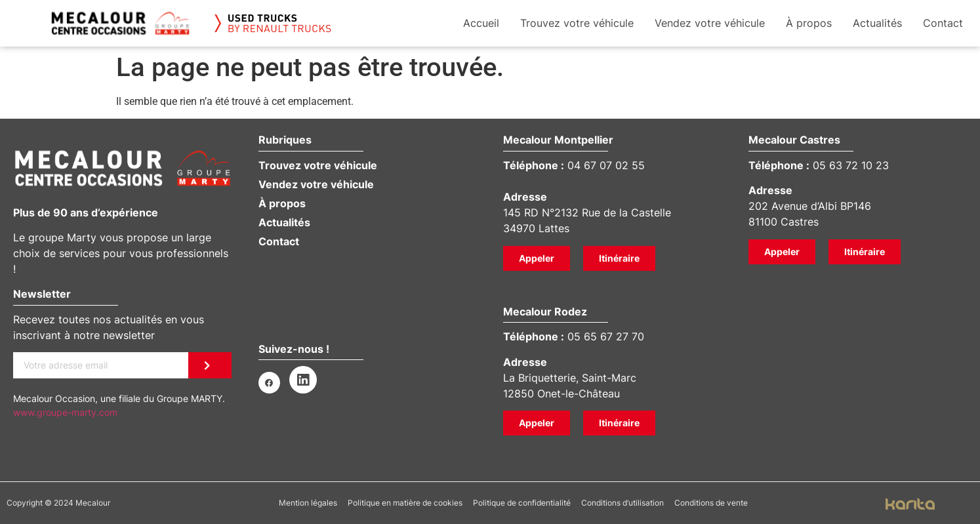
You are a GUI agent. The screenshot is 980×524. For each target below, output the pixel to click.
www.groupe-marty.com (65, 412)
